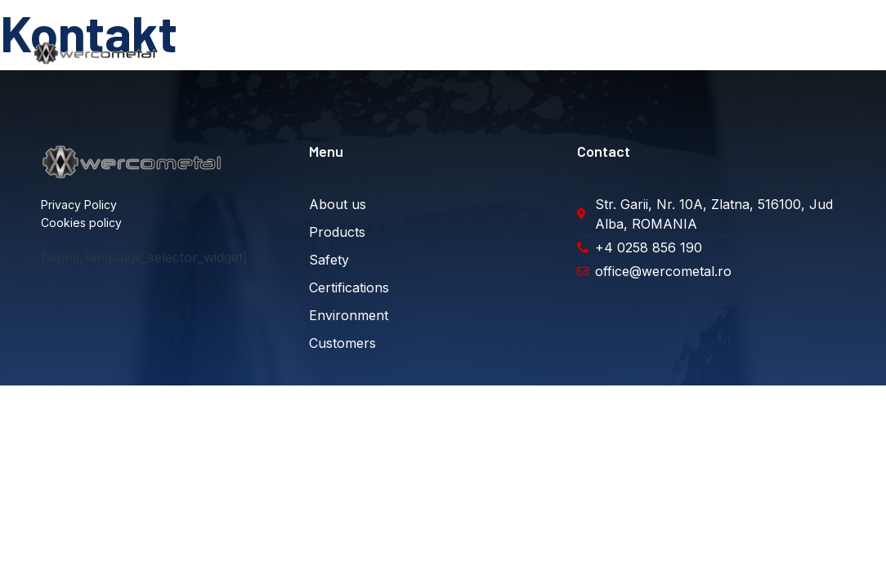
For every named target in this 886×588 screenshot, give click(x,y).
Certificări (512, 53)
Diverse (821, 53)
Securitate (432, 53)
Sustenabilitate (606, 53)
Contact (754, 53)
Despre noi (280, 53)
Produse (356, 53)
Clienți (689, 53)
